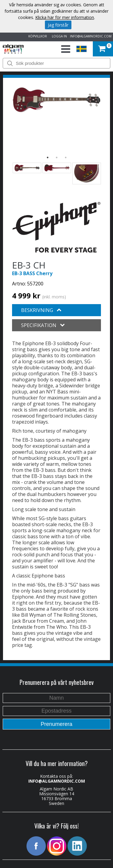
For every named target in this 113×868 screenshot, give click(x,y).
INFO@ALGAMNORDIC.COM (91, 36)
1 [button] (48, 157)
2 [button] (57, 157)
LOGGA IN (58, 36)
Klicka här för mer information (65, 17)
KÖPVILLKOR (37, 36)
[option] (56, 100)
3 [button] (66, 157)
